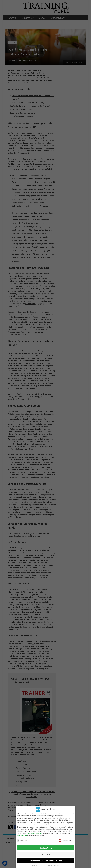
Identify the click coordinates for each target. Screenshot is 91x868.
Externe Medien (65, 840)
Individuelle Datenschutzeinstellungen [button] (45, 861)
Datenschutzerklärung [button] (47, 865)
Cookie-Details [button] (36, 865)
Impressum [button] (57, 865)
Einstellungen (22, 835)
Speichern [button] (45, 854)
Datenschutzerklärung (34, 833)
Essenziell (22, 840)
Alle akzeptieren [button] (45, 848)
